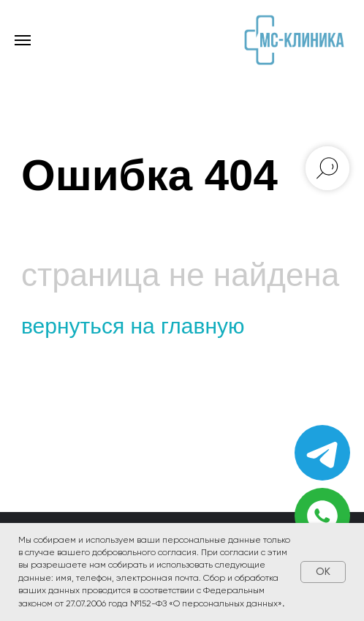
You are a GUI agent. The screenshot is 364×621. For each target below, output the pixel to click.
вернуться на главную (133, 326)
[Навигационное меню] (23, 40)
